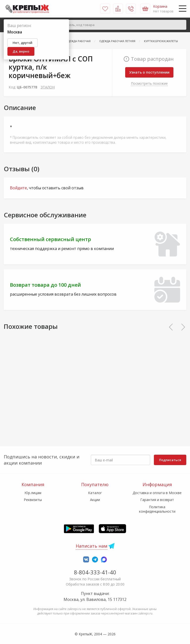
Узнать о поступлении (149, 72)
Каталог (95, 493)
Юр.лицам (33, 493)
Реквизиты (33, 500)
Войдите (18, 188)
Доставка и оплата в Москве (157, 493)
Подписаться (170, 460)
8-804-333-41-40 (95, 572)
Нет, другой (23, 43)
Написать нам (92, 546)
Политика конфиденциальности (157, 509)
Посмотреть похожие (149, 83)
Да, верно (21, 51)
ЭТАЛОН (48, 87)
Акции (95, 500)
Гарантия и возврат (157, 500)
